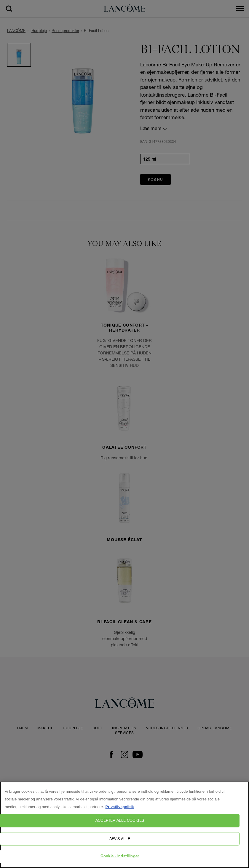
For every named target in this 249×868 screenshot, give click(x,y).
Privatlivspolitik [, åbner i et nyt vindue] (120, 810)
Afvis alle (120, 842)
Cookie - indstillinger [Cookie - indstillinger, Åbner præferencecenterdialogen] (120, 860)
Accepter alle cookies (120, 824)
